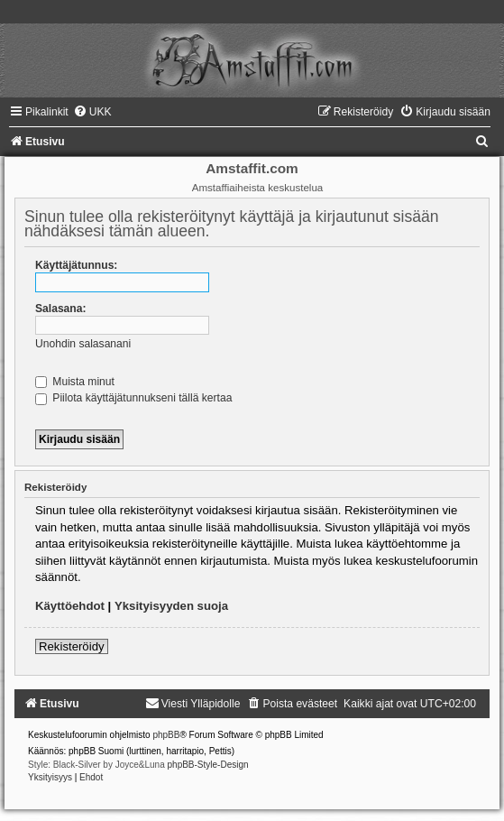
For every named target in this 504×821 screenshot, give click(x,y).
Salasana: (60, 309)
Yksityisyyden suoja (171, 606)
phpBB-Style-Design (208, 765)
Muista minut (75, 382)
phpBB (166, 735)
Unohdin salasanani (83, 344)
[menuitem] (92, 112)
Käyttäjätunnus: (76, 265)
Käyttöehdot (70, 606)
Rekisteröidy (72, 646)
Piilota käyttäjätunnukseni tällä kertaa (133, 398)
